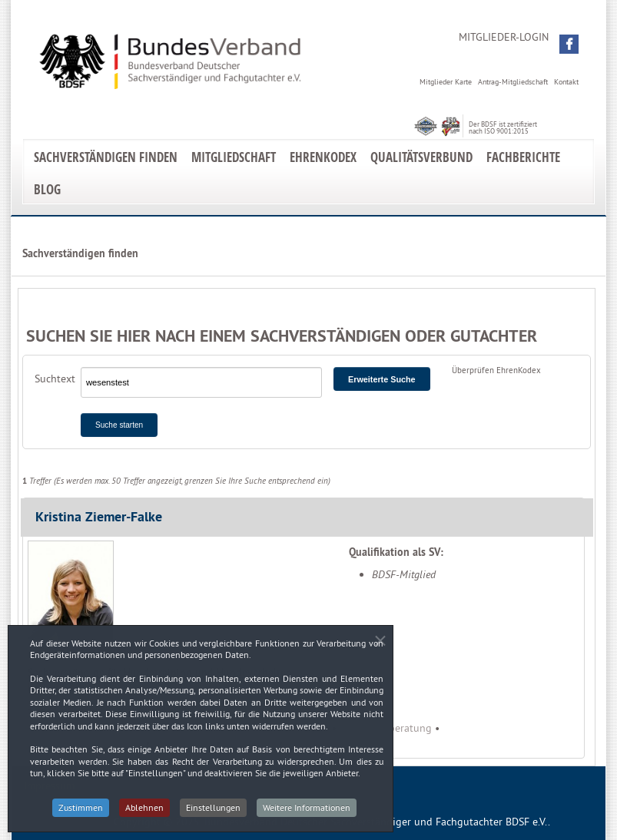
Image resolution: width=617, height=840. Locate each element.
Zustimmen (81, 814)
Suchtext (55, 379)
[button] (569, 44)
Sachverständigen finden (106, 157)
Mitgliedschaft (234, 157)
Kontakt (566, 82)
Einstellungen (213, 814)
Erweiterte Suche (382, 379)
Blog (47, 189)
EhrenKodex (323, 157)
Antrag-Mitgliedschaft (513, 82)
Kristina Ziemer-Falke (99, 516)
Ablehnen (144, 814)
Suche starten (119, 425)
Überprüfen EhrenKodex (496, 370)
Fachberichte (523, 157)
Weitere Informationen (307, 814)
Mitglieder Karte (446, 82)
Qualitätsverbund (421, 157)
